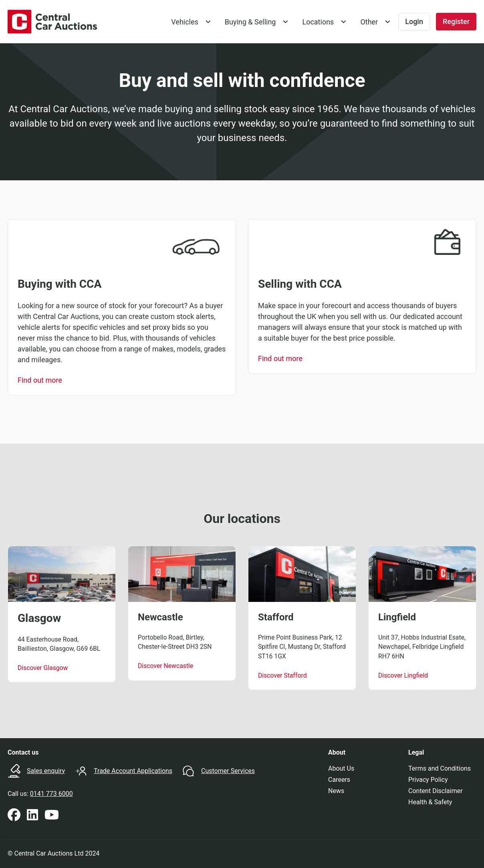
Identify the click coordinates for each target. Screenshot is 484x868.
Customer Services (228, 771)
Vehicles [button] (185, 22)
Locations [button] (318, 22)
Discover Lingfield (403, 675)
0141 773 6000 (51, 794)
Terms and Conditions (440, 768)
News (336, 791)
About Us (341, 768)
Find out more (40, 380)
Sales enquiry (46, 771)
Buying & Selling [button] (250, 22)
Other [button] (369, 22)
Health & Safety (430, 802)
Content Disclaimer (436, 791)
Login (414, 21)
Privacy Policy (428, 780)
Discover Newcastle (165, 666)
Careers (339, 780)
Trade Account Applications (133, 771)
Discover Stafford (282, 675)
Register (456, 21)
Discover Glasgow (43, 668)
